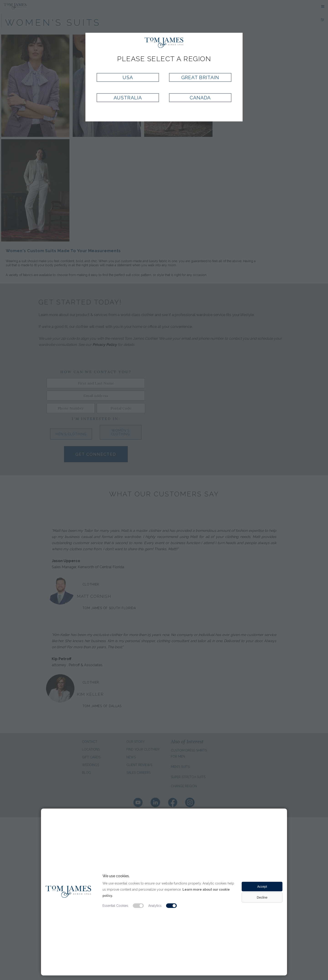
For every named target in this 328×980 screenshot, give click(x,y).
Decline (262, 897)
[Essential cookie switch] (138, 906)
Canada (200, 98)
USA (128, 77)
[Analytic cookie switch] (172, 906)
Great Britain (200, 77)
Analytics (155, 906)
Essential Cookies (115, 906)
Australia (128, 98)
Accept (262, 887)
